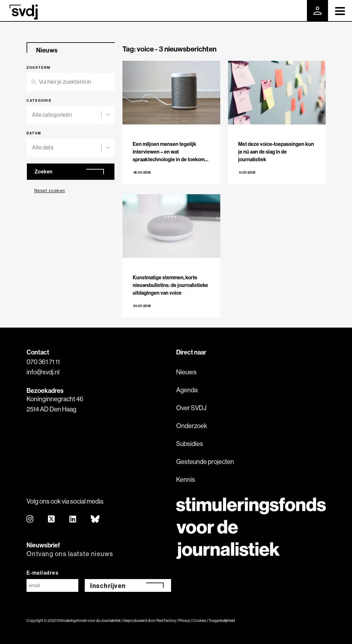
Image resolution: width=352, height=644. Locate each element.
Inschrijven (108, 586)
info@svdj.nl (43, 372)
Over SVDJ (191, 408)
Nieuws (186, 372)
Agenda (187, 390)
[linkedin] (73, 519)
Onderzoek (192, 426)
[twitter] (52, 519)
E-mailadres (43, 573)
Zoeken (44, 171)
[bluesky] (95, 519)
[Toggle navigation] (340, 11)
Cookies (199, 620)
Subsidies (190, 444)
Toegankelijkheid (222, 620)
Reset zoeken (50, 191)
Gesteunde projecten (205, 461)
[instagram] (30, 519)
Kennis (186, 479)
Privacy (184, 620)
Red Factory (166, 620)
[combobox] (67, 115)
